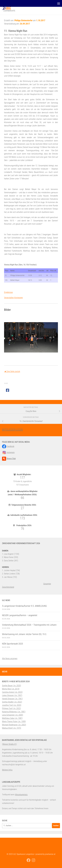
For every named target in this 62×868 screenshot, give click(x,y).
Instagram (8, 452)
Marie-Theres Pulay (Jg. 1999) (14, 721)
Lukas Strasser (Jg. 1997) (12, 695)
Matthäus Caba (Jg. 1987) (12, 718)
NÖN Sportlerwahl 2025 (13, 644)
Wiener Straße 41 (10, 744)
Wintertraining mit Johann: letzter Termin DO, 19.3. (24, 634)
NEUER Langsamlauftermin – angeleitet (20, 615)
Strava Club (11, 459)
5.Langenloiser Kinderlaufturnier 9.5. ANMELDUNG (24, 606)
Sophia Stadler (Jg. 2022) (12, 702)
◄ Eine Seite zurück (12, 371)
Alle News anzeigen (10, 659)
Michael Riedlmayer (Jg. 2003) (14, 725)
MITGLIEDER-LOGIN (12, 430)
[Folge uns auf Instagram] (33, 860)
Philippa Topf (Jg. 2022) (11, 708)
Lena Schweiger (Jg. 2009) (13, 715)
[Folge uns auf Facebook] (29, 860)
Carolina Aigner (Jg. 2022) (12, 692)
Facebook (8, 446)
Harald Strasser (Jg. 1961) (12, 699)
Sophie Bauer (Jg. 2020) (12, 686)
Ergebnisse (8, 292)
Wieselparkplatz (21, 795)
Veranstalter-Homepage (13, 298)
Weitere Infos (7, 770)
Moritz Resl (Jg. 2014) (11, 689)
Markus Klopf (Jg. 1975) (12, 728)
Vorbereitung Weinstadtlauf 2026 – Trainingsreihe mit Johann (29, 625)
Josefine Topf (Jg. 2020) (12, 705)
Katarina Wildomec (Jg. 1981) (14, 712)
